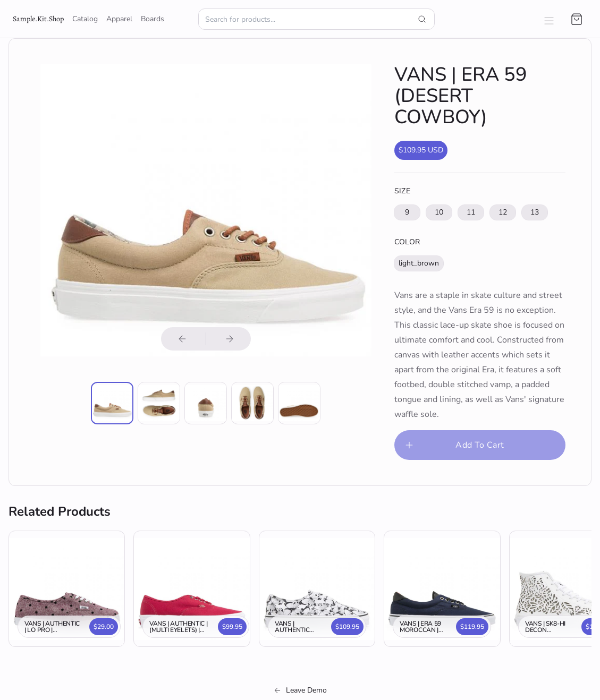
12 (503, 212)
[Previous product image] (182, 339)
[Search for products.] (316, 19)
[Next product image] (230, 339)
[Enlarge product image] (112, 403)
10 (439, 212)
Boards (153, 19)
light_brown (419, 263)
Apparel (119, 19)
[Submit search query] (422, 19)
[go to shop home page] (38, 19)
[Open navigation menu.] (549, 19)
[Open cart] (577, 19)
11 (471, 212)
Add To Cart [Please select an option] (454, 445)
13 (535, 212)
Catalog (85, 19)
